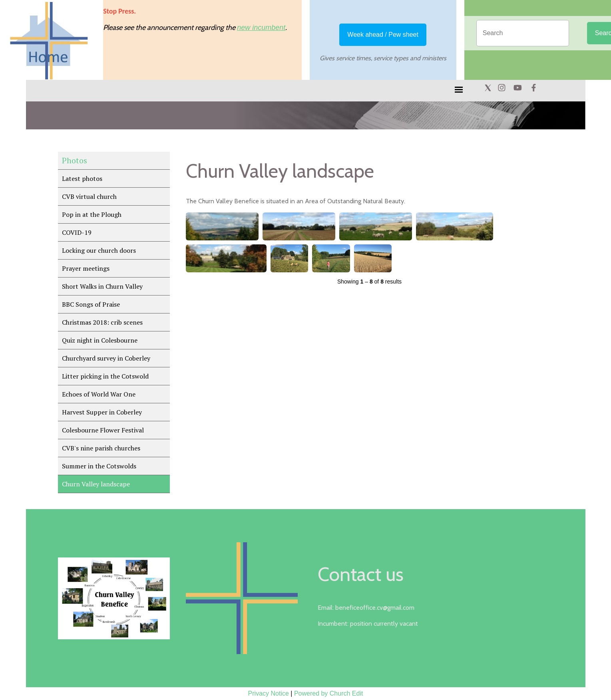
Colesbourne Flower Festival (103, 430)
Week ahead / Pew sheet (383, 35)
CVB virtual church (89, 196)
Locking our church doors (99, 250)
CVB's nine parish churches (101, 448)
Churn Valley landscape (96, 484)
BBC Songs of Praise (91, 304)
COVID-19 (77, 232)
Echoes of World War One (99, 394)
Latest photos (82, 178)
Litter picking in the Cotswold (105, 376)
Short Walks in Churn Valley (102, 286)
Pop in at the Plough (92, 214)
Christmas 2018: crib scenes (102, 322)
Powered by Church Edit (329, 693)
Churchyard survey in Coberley (106, 358)
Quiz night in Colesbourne (100, 340)
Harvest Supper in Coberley (102, 412)
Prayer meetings (86, 268)
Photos (75, 160)
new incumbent (261, 28)
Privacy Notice (269, 693)
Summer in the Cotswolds (99, 466)
